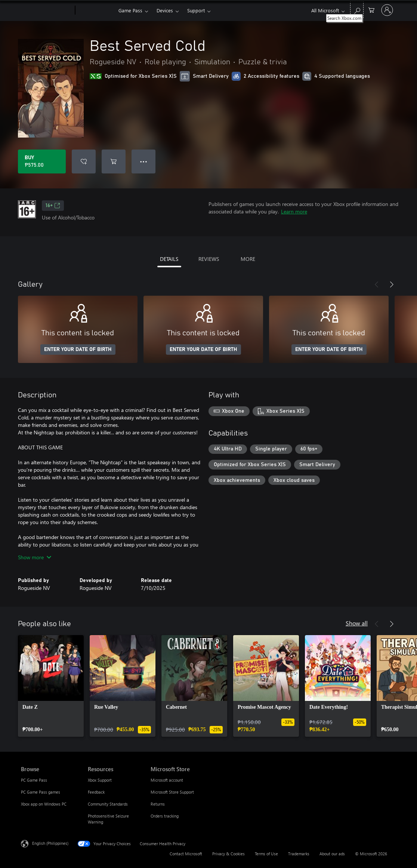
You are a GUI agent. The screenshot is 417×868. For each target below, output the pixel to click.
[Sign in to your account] (387, 10)
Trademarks (299, 854)
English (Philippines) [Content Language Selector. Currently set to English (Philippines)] (50, 843)
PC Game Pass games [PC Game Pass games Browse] (41, 792)
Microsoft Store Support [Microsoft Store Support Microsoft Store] (172, 792)
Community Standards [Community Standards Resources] (108, 804)
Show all (357, 623)
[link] (51, 686)
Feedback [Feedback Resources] (96, 792)
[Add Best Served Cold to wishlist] (84, 161)
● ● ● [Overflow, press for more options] (144, 161)
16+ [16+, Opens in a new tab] (53, 206)
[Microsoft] (47, 10)
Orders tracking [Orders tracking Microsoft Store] (165, 816)
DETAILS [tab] (169, 259)
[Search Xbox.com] (357, 10)
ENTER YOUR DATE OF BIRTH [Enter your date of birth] (78, 350)
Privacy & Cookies (228, 854)
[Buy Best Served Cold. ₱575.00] (42, 161)
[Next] (392, 284)
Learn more (294, 211)
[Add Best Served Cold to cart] (114, 161)
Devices (165, 10)
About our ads (332, 854)
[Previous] (377, 284)
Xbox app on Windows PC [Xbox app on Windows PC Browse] (44, 804)
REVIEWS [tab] (209, 259)
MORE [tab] (248, 259)
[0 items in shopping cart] (371, 10)
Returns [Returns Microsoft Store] (158, 804)
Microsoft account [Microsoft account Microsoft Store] (167, 780)
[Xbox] (96, 10)
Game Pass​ (130, 10)
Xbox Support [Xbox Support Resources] (100, 780)
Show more (35, 557)
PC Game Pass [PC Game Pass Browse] (34, 780)
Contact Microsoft (186, 854)
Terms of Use (266, 854)
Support (196, 10)
